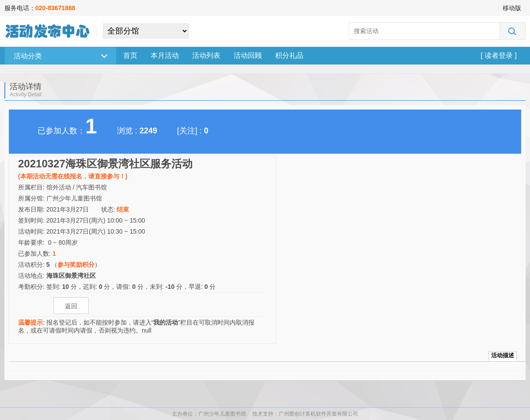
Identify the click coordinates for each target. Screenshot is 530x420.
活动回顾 (248, 55)
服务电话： (40, 8)
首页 (130, 55)
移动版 (512, 8)
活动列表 (206, 55)
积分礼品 (289, 55)
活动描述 (503, 356)
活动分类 (61, 56)
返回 (71, 306)
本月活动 (165, 55)
